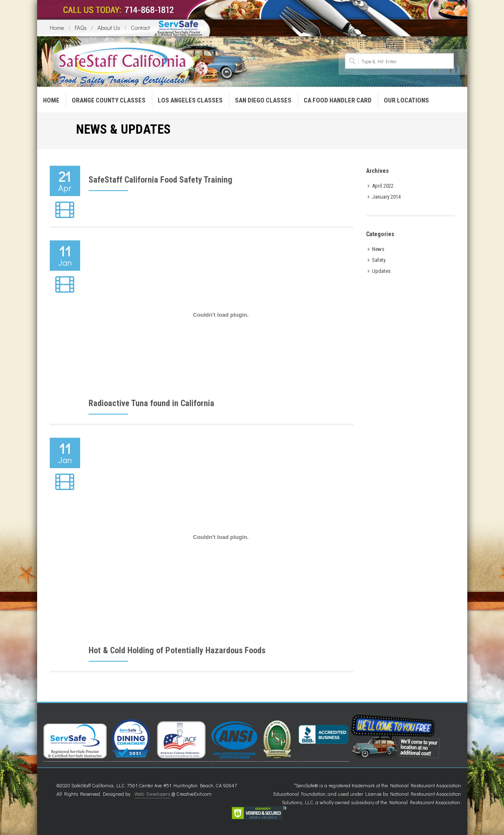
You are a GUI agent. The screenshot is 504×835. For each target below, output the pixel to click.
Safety (379, 260)
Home (57, 28)
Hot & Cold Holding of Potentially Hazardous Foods (177, 650)
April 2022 (383, 186)
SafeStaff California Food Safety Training (160, 180)
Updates (381, 271)
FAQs (81, 28)
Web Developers (152, 794)
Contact (140, 28)
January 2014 (386, 197)
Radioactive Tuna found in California (151, 403)
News (378, 249)
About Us (109, 28)
